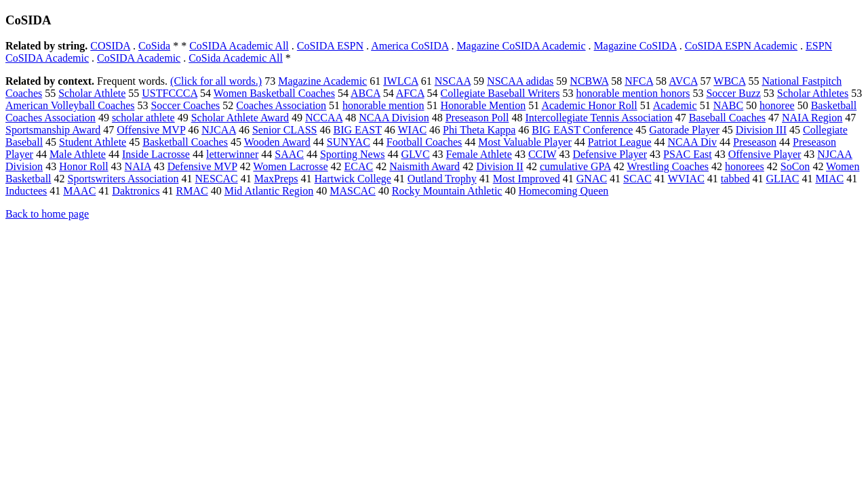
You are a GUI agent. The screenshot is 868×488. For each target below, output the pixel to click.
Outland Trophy (442, 179)
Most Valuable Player (525, 142)
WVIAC (686, 179)
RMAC (192, 191)
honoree (777, 105)
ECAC (359, 166)
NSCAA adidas (520, 81)
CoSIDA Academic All (239, 46)
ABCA (366, 93)
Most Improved (527, 179)
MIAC (829, 179)
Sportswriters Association (123, 179)
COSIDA (110, 46)
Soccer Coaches (185, 105)
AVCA (683, 81)
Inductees (26, 191)
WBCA (729, 81)
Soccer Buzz (733, 93)
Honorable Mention (484, 105)
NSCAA (453, 81)
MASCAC (353, 191)
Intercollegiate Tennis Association (598, 118)
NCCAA (324, 118)
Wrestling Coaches (668, 166)
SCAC (637, 179)
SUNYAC (349, 142)
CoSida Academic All (236, 58)
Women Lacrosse (290, 166)
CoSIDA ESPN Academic (741, 46)
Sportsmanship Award (53, 130)
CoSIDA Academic (139, 58)
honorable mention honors (633, 93)
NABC (728, 105)
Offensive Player (765, 154)
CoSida (154, 46)
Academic (675, 105)
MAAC (79, 191)
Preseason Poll (477, 118)
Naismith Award (425, 166)
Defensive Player (610, 154)
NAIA (138, 166)
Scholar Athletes (813, 93)
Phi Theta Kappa (479, 130)
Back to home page (47, 214)
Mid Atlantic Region (269, 191)
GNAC (592, 179)
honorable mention (383, 105)
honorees (745, 166)
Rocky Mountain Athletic (447, 191)
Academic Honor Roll (589, 105)
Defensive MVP (202, 166)
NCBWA (589, 81)
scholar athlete (143, 118)
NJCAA (219, 130)
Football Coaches (425, 142)
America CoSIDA (410, 46)
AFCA (410, 93)
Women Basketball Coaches (274, 93)
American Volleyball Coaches (70, 105)
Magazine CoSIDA (635, 46)
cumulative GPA (575, 166)
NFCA (639, 81)
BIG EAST (357, 130)
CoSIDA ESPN (330, 46)
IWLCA (401, 81)
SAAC (289, 154)
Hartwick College (353, 179)
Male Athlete (78, 154)
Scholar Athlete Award (240, 118)
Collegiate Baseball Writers (500, 93)
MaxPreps (276, 179)
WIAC (412, 130)
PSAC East (688, 154)
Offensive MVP (151, 130)
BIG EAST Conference (582, 130)
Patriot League (620, 142)
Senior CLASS (285, 130)
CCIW (542, 154)
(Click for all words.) (216, 81)
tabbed (735, 179)
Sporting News (353, 154)
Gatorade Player (684, 130)
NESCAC (217, 179)
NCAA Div (692, 142)
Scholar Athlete (92, 93)
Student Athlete (93, 142)
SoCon (795, 166)
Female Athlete (479, 154)
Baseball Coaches (727, 118)
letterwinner (232, 154)
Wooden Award (277, 142)
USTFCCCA (170, 93)
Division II (500, 166)
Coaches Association (281, 105)
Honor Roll (83, 166)
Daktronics (136, 191)
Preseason (755, 142)
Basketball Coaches (185, 142)
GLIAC (783, 179)
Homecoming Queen (563, 191)
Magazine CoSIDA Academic (521, 46)
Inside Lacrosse (156, 154)
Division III (761, 130)
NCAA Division (394, 118)
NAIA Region (812, 118)
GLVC (415, 154)
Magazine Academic (322, 81)
